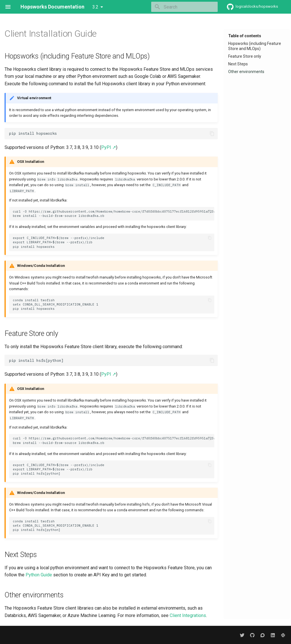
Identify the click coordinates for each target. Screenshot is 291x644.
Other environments (246, 72)
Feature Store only (245, 56)
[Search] (184, 7)
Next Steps (238, 64)
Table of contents (245, 36)
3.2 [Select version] (95, 7)
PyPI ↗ (109, 147)
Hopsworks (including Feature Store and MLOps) (255, 46)
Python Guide (39, 575)
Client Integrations (188, 615)
